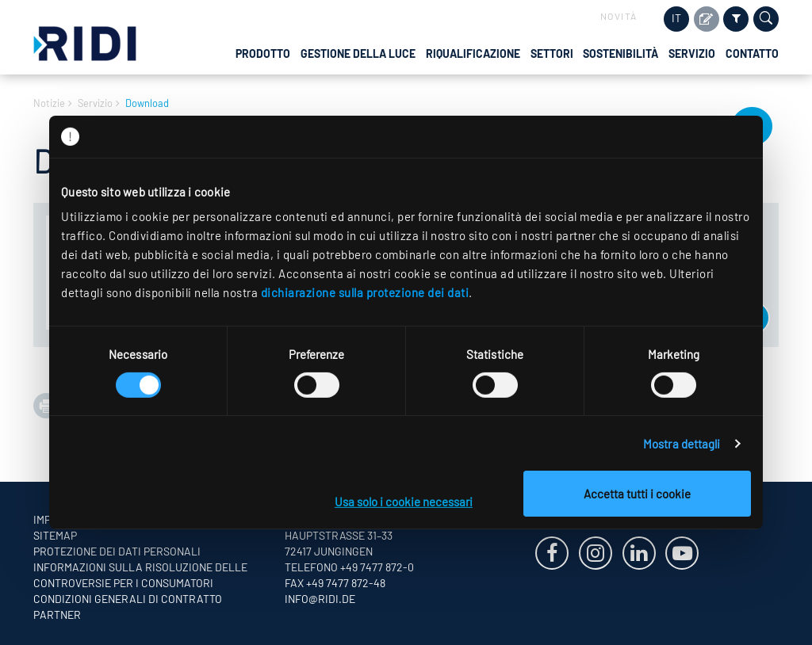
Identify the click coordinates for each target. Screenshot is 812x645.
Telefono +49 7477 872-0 (349, 567)
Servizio (692, 53)
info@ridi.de (320, 599)
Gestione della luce (358, 53)
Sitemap (55, 535)
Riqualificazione (473, 53)
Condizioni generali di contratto (128, 599)
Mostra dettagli (682, 444)
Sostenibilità (620, 53)
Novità (619, 16)
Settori (552, 53)
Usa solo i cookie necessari (404, 502)
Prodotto (263, 53)
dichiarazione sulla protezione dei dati (365, 292)
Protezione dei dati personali (117, 551)
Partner (57, 614)
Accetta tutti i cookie (637, 494)
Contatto (752, 53)
